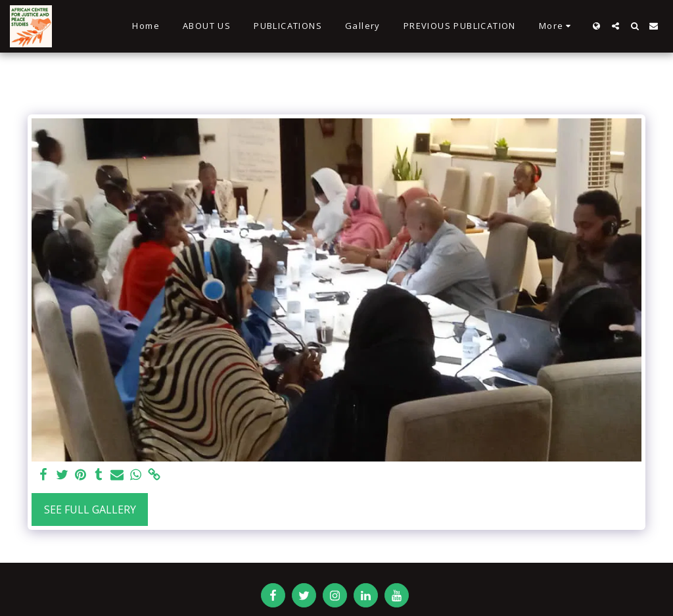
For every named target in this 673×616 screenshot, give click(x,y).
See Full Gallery (90, 509)
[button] (615, 26)
